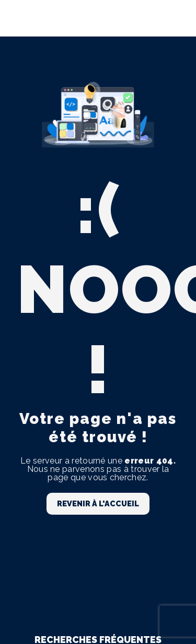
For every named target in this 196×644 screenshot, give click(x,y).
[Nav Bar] (171, 18)
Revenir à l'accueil (98, 503)
